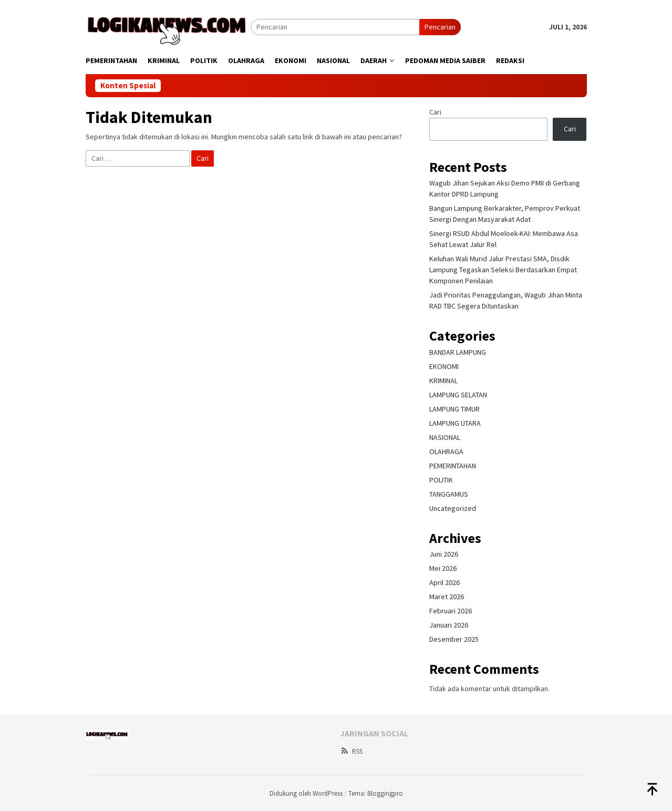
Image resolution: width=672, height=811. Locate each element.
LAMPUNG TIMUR (454, 409)
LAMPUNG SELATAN (458, 395)
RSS (351, 751)
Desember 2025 (454, 639)
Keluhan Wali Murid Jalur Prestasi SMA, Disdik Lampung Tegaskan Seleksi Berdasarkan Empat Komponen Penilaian (503, 270)
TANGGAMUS (449, 494)
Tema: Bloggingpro (376, 793)
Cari (435, 112)
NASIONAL (445, 437)
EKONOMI (444, 366)
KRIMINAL (443, 381)
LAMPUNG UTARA (455, 423)
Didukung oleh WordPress (306, 793)
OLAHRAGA (446, 451)
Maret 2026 (447, 597)
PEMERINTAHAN (453, 466)
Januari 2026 (449, 625)
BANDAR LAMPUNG (458, 352)
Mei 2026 (443, 568)
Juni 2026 (444, 554)
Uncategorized (453, 508)
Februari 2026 (451, 611)
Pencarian (440, 27)
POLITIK (441, 480)
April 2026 (444, 582)
